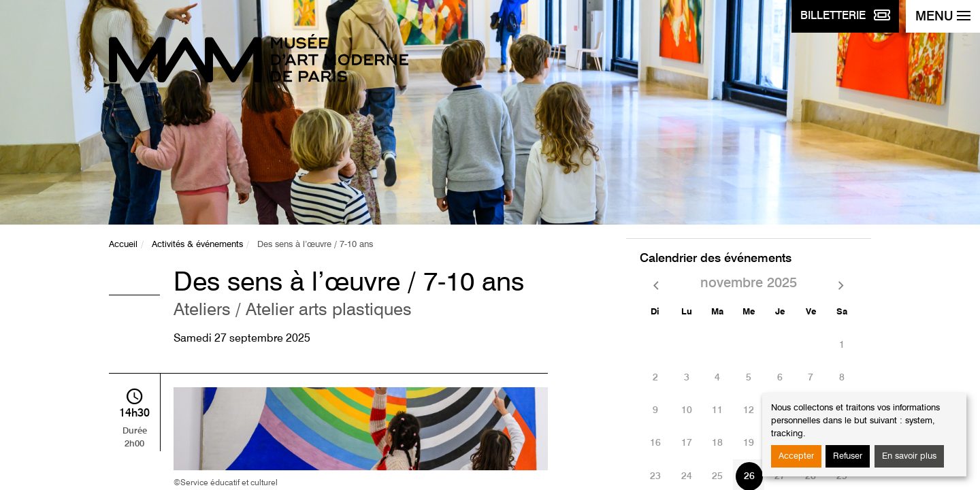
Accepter (796, 456)
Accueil (123, 245)
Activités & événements (197, 245)
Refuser (848, 456)
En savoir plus (909, 456)
